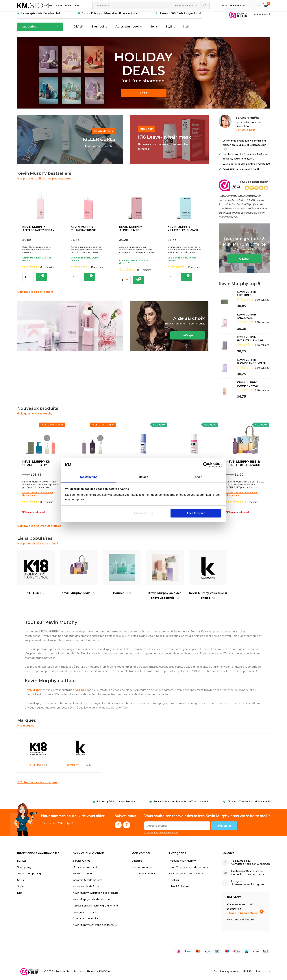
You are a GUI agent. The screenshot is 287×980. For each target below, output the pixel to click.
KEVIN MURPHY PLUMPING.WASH (248, 387)
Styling (171, 29)
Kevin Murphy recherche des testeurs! (95, 918)
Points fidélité (64, 5)
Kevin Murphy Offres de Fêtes (187, 866)
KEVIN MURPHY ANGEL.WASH (247, 319)
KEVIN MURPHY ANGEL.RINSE (131, 231)
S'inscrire (137, 854)
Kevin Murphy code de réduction (92, 892)
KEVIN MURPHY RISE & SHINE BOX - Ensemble (244, 466)
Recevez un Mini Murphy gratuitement (95, 898)
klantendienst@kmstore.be (247, 864)
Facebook (118, 817)
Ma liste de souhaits (143, 866)
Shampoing (99, 29)
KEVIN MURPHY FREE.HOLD (247, 296)
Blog (78, 5)
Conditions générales (86, 911)
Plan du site (263, 964)
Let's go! (169, 329)
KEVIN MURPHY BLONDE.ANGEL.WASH (252, 364)
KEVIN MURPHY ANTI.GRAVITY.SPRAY (38, 231)
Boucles (122, 575)
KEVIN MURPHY (80, 750)
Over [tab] (198, 477)
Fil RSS (248, 964)
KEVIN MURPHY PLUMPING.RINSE (83, 231)
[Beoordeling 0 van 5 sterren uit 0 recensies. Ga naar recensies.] (38, 270)
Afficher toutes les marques (37, 775)
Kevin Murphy (33, 693)
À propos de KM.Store (86, 879)
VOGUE (80, 693)
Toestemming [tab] (89, 477)
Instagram (127, 817)
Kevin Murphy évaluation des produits (95, 886)
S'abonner (224, 818)
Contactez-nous (245, 133)
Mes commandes (142, 860)
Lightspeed (77, 964)
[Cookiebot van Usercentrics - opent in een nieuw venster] (206, 465)
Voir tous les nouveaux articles (39, 528)
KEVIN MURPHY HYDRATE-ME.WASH (250, 342)
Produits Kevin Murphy (182, 854)
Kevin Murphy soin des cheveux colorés (165, 578)
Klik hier (244, 251)
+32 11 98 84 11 (241, 854)
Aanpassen (143, 513)
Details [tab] (144, 477)
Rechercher (205, 5)
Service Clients (82, 854)
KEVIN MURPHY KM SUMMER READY (36, 466)
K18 (186, 29)
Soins (154, 29)
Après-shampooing (129, 29)
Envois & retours (83, 866)
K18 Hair (36, 575)
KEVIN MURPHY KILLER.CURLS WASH (184, 231)
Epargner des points (85, 905)
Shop (144, 96)
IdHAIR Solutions (179, 879)
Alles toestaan (196, 513)
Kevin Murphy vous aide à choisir (208, 578)
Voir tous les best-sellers (35, 294)
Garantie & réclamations (88, 873)
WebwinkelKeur (170, 977)
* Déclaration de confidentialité (161, 825)
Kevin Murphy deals (79, 575)
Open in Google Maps (246, 906)
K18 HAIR (38, 750)
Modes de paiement (85, 860)
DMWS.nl (105, 964)
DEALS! (78, 29)
